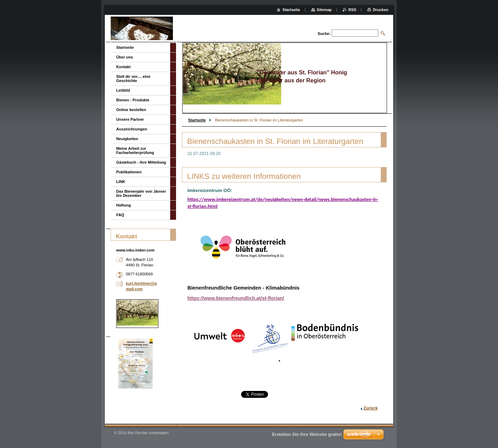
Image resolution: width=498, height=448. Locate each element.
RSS (352, 10)
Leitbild (123, 90)
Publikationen (129, 172)
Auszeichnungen (132, 129)
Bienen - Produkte (133, 100)
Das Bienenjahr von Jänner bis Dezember (141, 193)
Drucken (381, 10)
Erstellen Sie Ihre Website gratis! (307, 434)
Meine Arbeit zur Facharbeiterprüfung (135, 150)
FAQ (120, 215)
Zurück (371, 408)
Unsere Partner (130, 119)
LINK (121, 182)
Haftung (123, 205)
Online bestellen (131, 110)
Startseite (197, 120)
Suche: (324, 34)
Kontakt (123, 67)
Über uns (125, 57)
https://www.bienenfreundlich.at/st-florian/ (236, 298)
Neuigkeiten (127, 139)
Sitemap (324, 10)
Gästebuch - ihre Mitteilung (141, 162)
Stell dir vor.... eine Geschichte (133, 79)
